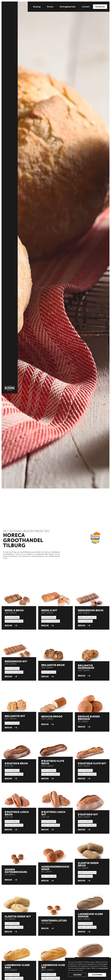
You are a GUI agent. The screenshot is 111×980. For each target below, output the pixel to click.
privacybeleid (103, 968)
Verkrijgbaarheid (67, 7)
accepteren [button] (97, 975)
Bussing (37, 7)
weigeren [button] (77, 975)
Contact (86, 7)
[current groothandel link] (17, 599)
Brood (50, 7)
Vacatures (100, 7)
